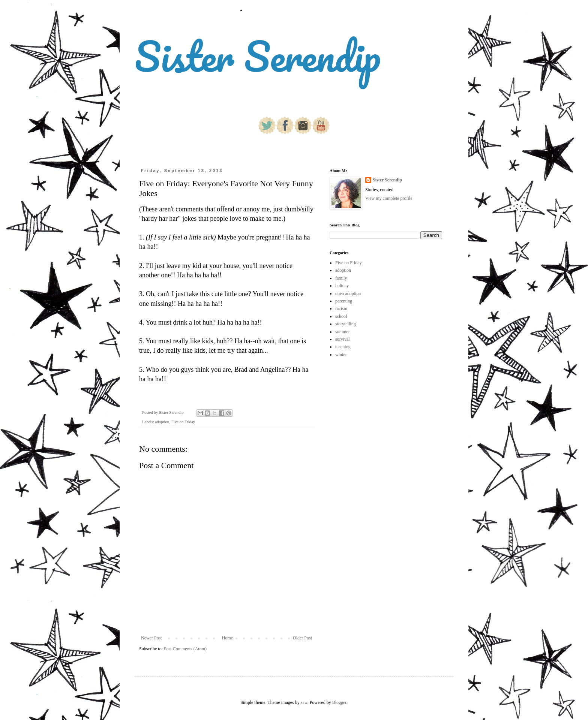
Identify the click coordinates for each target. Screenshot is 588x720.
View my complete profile (389, 198)
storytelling (346, 324)
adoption (162, 422)
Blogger (339, 702)
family (341, 278)
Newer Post (151, 638)
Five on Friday (183, 422)
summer (343, 332)
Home (227, 638)
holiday (342, 286)
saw (304, 702)
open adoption (348, 293)
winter (341, 355)
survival (343, 339)
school (341, 316)
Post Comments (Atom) (185, 649)
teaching (343, 347)
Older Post (302, 638)
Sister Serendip (258, 56)
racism (341, 308)
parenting (344, 301)
